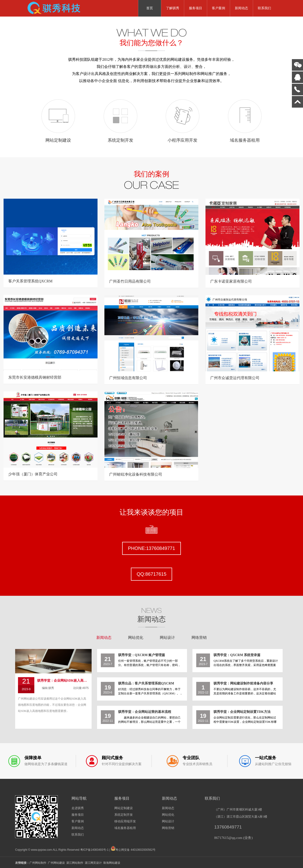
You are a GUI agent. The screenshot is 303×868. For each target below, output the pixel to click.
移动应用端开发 (125, 821)
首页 (150, 8)
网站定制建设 (124, 808)
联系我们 (264, 8)
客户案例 (218, 8)
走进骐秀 (78, 808)
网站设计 (167, 638)
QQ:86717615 (151, 574)
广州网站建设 (56, 863)
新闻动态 (241, 8)
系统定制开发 (124, 815)
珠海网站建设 (112, 863)
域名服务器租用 (125, 828)
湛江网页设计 (93, 863)
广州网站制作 (38, 863)
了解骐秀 (173, 8)
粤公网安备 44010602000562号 (133, 848)
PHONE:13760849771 (151, 548)
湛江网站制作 (75, 863)
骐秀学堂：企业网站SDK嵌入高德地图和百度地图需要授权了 (63, 681)
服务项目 (196, 8)
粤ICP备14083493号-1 (94, 850)
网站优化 (136, 638)
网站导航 (79, 798)
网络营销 (199, 638)
